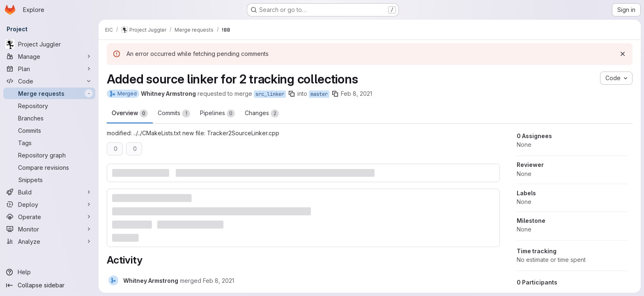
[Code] (49, 81)
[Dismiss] (623, 54)
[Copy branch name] (292, 94)
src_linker (270, 94)
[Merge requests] (49, 93)
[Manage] (49, 56)
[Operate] (49, 217)
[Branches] (49, 118)
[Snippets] (49, 180)
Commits (174, 113)
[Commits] (49, 130)
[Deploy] (49, 204)
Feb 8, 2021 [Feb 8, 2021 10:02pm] (356, 94)
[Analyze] (49, 241)
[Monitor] (49, 229)
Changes (262, 113)
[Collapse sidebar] (49, 285)
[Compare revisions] (49, 167)
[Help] (49, 272)
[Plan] (49, 69)
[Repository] (49, 106)
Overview (130, 113)
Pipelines (217, 113)
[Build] (49, 192)
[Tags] (49, 143)
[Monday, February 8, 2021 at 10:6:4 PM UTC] (218, 281)
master (319, 94)
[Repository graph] (49, 155)
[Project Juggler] (49, 44)
